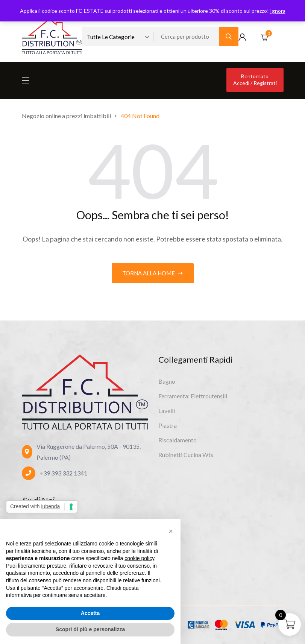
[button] (171, 531)
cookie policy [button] (139, 558)
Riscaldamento (178, 440)
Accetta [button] (90, 613)
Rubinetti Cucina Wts (186, 455)
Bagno (167, 381)
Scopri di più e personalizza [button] (90, 629)
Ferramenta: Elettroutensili (193, 396)
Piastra (168, 425)
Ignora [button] (278, 11)
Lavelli (167, 411)
